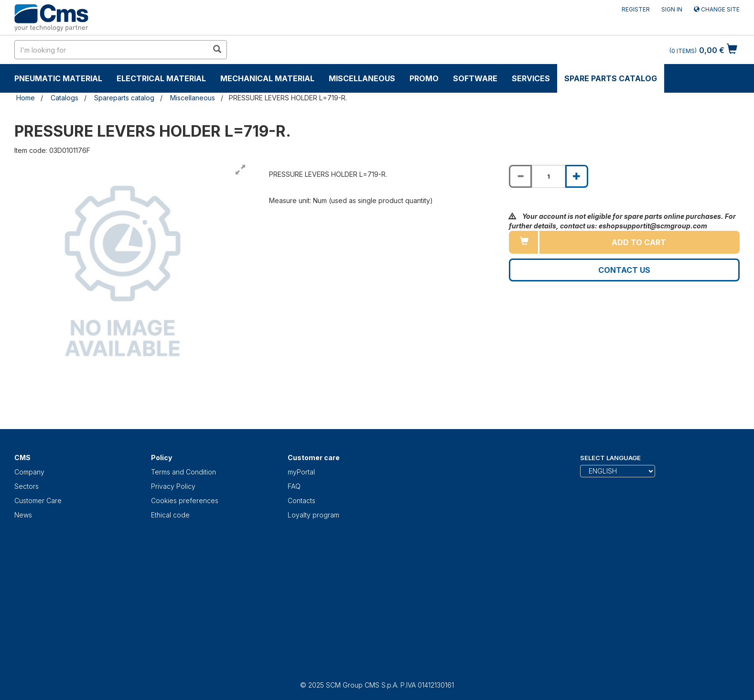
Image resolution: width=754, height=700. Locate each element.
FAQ (294, 486)
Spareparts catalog (124, 98)
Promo (424, 78)
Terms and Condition (183, 472)
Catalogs (65, 98)
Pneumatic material (58, 78)
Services (531, 78)
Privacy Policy (173, 486)
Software (475, 78)
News (23, 515)
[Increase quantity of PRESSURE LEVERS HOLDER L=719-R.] (577, 176)
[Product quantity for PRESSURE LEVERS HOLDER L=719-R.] (549, 176)
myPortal (301, 472)
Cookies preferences (185, 501)
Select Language (610, 458)
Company (29, 472)
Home (26, 98)
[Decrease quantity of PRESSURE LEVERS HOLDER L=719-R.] (520, 176)
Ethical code (170, 515)
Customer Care (38, 501)
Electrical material (161, 78)
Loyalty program (313, 515)
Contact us (624, 270)
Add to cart (639, 242)
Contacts (302, 501)
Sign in (672, 9)
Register (636, 9)
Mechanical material (267, 78)
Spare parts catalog (611, 78)
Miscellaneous (362, 78)
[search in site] (111, 50)
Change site (717, 9)
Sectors (27, 486)
